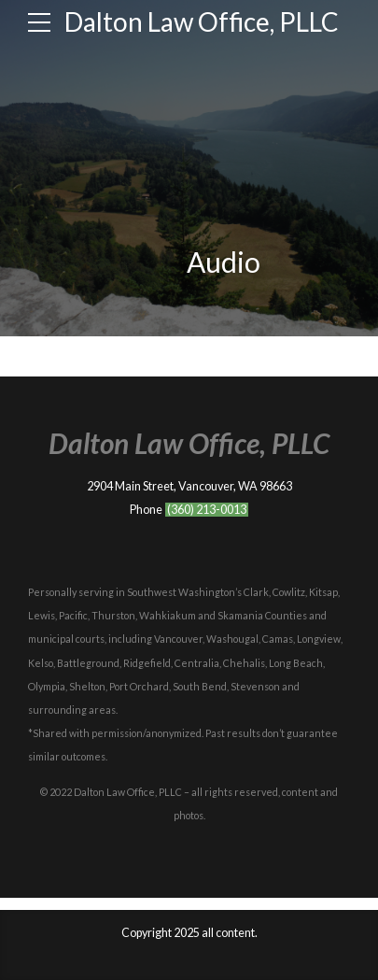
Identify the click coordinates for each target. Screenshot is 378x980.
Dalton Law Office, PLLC (202, 21)
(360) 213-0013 (207, 510)
